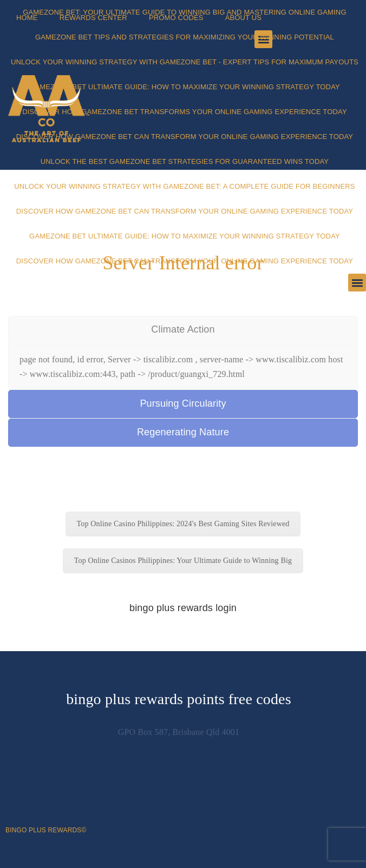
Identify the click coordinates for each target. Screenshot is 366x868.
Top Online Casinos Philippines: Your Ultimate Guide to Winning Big (183, 561)
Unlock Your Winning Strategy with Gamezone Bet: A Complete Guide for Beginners (184, 186)
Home (27, 18)
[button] (357, 283)
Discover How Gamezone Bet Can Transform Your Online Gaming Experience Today (185, 137)
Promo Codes (176, 18)
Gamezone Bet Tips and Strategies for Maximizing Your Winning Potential (185, 37)
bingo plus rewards (43, 830)
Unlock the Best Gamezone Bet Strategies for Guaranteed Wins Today (185, 161)
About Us (244, 18)
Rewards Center (93, 18)
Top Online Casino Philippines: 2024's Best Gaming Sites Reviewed (183, 524)
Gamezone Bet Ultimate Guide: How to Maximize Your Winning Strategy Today (185, 87)
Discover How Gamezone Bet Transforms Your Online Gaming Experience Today (185, 112)
